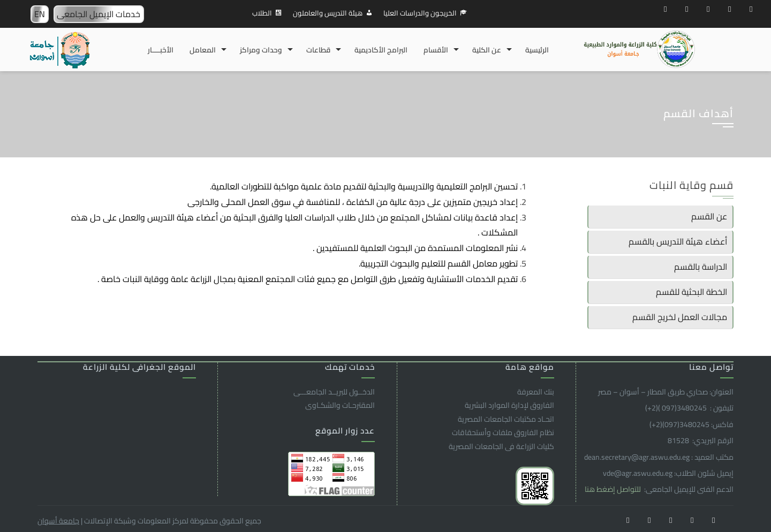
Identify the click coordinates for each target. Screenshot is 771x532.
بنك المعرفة (536, 392)
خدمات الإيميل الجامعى (99, 14)
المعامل (203, 50)
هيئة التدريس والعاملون (328, 13)
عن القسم (709, 216)
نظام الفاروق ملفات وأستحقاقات (503, 432)
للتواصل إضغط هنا (614, 489)
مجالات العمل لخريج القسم (680, 317)
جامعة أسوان (58, 521)
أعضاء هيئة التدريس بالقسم (678, 241)
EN (40, 14)
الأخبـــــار (161, 50)
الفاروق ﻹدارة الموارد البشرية (509, 405)
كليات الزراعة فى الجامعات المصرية (501, 446)
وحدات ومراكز (261, 50)
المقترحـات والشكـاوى (340, 405)
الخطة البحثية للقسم (691, 292)
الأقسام (436, 50)
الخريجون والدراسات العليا (420, 13)
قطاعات (318, 50)
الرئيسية (537, 50)
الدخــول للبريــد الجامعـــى (334, 392)
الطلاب (262, 13)
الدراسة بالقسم (701, 267)
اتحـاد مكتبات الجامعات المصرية (506, 419)
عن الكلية (487, 50)
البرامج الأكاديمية (381, 50)
